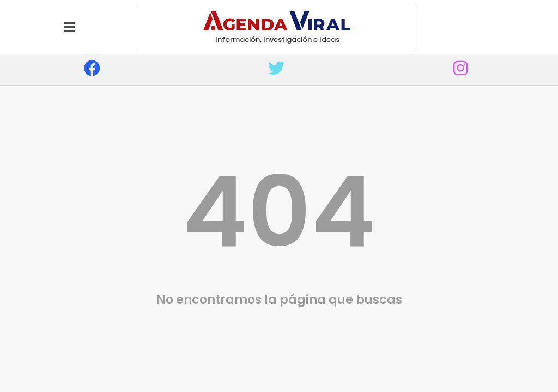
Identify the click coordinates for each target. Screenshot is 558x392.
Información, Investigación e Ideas (277, 39)
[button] (69, 27)
